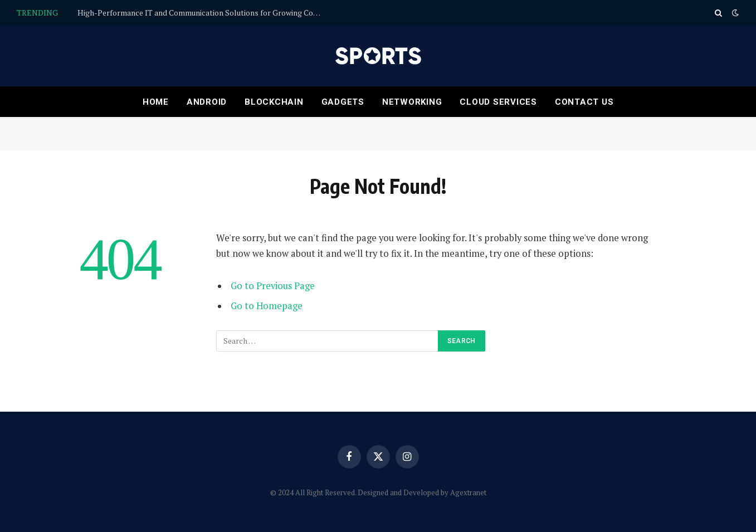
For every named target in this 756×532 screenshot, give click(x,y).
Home (156, 102)
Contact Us (584, 102)
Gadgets (343, 102)
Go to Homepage (267, 306)
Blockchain (274, 102)
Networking (412, 102)
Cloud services (498, 102)
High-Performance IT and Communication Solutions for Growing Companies (203, 13)
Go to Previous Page (273, 286)
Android (207, 102)
